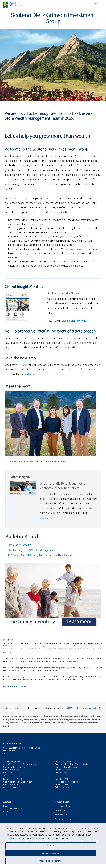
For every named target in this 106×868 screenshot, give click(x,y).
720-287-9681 (64, 787)
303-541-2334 (67, 770)
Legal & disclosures (62, 810)
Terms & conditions (62, 815)
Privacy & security (61, 806)
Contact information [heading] (13, 744)
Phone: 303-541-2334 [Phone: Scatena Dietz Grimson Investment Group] (11, 751)
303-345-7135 (13, 787)
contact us (30, 374)
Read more (74, 347)
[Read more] (7, 653)
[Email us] (4, 753)
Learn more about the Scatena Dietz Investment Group (36, 462)
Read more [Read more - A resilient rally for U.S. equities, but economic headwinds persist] (46, 518)
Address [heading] (7, 802)
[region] (53, 845)
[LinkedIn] (7, 790)
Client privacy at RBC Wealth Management (31, 550)
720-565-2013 (67, 785)
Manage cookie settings (51, 861)
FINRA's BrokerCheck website (81, 708)
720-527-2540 (13, 773)
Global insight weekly (19, 545)
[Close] (102, 826)
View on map (8, 814)
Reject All (51, 846)
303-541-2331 (15, 770)
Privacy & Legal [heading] (63, 802)
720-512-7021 (64, 773)
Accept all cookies (51, 853)
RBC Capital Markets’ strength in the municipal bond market (40, 555)
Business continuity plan (64, 819)
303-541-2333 (15, 785)
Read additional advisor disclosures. (15, 686)
